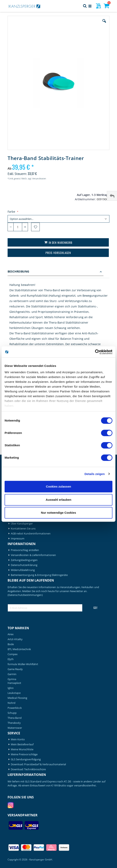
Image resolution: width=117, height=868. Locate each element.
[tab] (58, 272)
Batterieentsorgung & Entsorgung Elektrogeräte (39, 575)
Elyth (11, 659)
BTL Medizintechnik (19, 649)
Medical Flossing (17, 698)
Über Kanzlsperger (22, 524)
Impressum (18, 539)
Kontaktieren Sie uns (23, 529)
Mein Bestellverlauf (22, 744)
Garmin (12, 674)
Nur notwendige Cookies (58, 513)
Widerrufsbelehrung (23, 570)
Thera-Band (15, 718)
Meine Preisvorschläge (24, 754)
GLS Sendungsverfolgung (26, 759)
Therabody (14, 723)
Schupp (12, 713)
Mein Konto (18, 739)
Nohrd (11, 703)
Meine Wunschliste (22, 749)
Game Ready (15, 669)
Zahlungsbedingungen (24, 560)
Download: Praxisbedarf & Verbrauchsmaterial (38, 764)
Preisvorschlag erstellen (25, 550)
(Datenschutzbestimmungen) (25, 595)
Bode (11, 644)
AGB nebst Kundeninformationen (31, 534)
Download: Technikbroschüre (28, 769)
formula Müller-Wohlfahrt (23, 664)
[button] (104, 24)
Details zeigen (95, 474)
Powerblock (15, 708)
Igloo (11, 688)
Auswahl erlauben (58, 500)
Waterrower (15, 728)
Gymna (12, 679)
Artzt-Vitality (15, 639)
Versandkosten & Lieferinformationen (33, 555)
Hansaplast (14, 683)
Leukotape (14, 693)
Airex (11, 634)
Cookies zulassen (58, 486)
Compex (13, 654)
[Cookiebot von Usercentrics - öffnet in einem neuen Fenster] (95, 352)
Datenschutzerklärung (24, 565)
